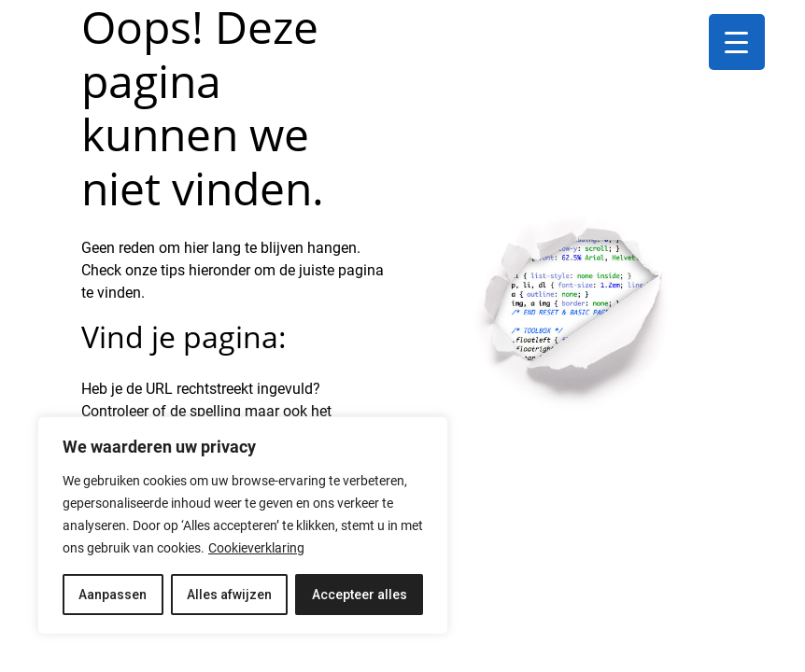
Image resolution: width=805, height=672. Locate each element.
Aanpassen (113, 595)
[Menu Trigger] (737, 42)
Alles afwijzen (229, 595)
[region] (243, 525)
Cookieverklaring (256, 548)
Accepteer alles (360, 595)
